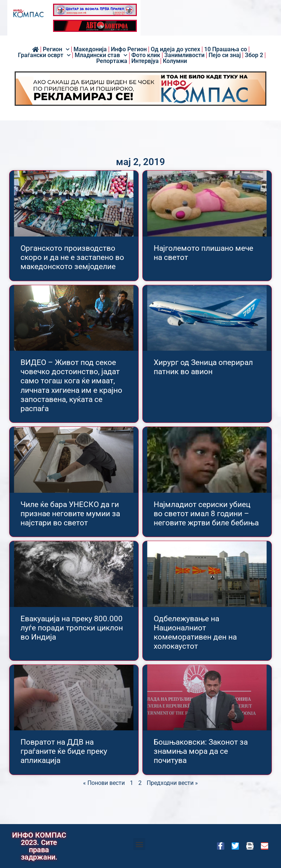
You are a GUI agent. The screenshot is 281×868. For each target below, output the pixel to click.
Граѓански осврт (44, 55)
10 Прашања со (226, 49)
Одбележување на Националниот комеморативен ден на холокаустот (195, 633)
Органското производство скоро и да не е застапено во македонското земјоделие (72, 257)
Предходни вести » (172, 783)
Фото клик (146, 55)
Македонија (90, 49)
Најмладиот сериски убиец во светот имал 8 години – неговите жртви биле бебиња (206, 514)
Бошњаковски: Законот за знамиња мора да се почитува (201, 751)
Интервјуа (145, 61)
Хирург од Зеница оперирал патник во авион (203, 367)
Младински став (101, 55)
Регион (56, 49)
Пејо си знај (225, 55)
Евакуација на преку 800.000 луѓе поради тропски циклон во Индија (72, 628)
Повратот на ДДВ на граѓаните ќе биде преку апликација (64, 751)
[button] (139, 844)
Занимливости (184, 55)
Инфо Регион (129, 49)
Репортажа (112, 61)
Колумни (175, 61)
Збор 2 (254, 55)
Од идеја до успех (175, 49)
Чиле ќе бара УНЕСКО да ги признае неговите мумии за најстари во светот (70, 514)
